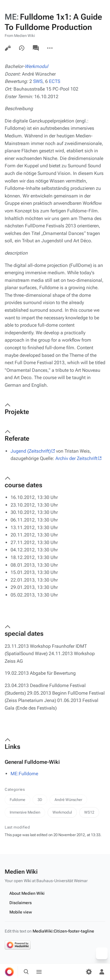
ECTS (55, 81)
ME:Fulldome (24, 774)
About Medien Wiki (27, 893)
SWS (38, 81)
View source (8, 48)
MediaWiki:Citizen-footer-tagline (63, 931)
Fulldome (17, 800)
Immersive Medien (25, 812)
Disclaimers (21, 903)
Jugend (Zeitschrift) (31, 451)
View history (22, 48)
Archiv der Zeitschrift (76, 458)
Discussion (36, 48)
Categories (15, 789)
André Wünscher (68, 800)
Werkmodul (36, 66)
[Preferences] (89, 972)
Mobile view (21, 912)
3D (40, 800)
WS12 (89, 812)
